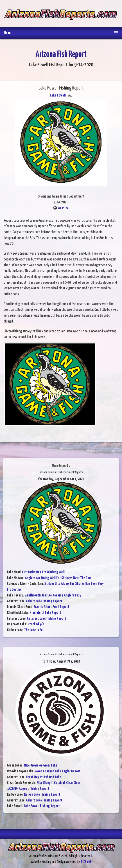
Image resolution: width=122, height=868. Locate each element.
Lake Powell (58, 96)
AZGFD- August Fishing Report (29, 789)
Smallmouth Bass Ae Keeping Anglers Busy (53, 595)
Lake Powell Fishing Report (42, 806)
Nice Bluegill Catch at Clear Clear (59, 783)
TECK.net (86, 862)
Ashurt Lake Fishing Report (44, 601)
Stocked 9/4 (36, 624)
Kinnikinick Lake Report (45, 613)
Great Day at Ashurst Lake (43, 777)
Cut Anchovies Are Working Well (43, 572)
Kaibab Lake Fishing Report (42, 795)
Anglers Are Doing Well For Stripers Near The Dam (58, 578)
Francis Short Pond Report (52, 607)
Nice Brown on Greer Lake (41, 766)
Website (63, 208)
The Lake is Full (34, 630)
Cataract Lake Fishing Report (47, 619)
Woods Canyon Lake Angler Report (58, 771)
